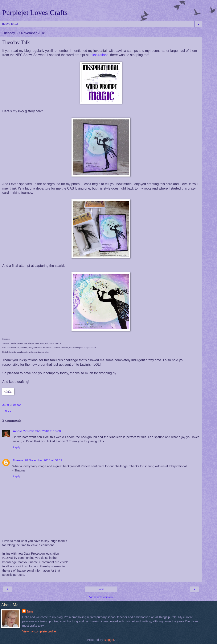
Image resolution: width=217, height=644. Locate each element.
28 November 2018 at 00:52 (43, 460)
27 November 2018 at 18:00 (42, 431)
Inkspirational (99, 55)
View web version (101, 597)
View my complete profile (39, 631)
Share (8, 411)
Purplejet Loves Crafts (35, 12)
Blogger (109, 640)
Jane (30, 611)
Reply (16, 447)
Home (101, 589)
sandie (17, 431)
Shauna (18, 460)
